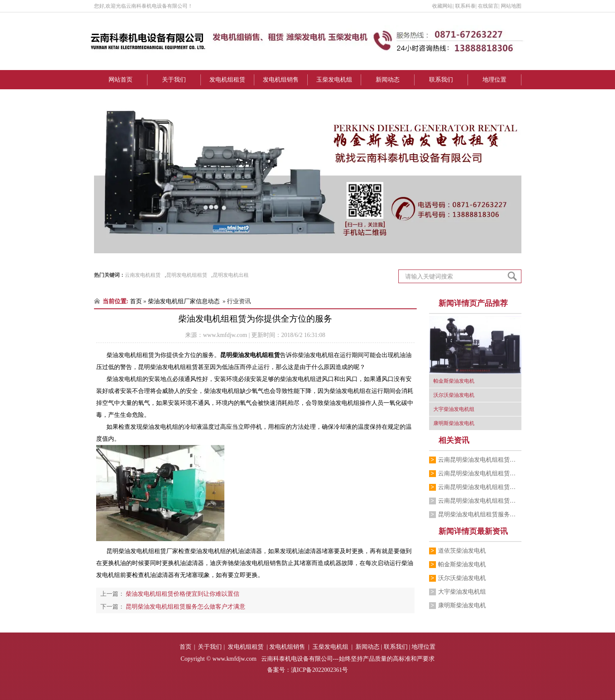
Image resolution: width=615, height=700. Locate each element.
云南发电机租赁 (143, 275)
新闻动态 (388, 80)
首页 (136, 301)
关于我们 (174, 80)
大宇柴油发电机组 (462, 592)
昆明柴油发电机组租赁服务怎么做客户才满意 (480, 514)
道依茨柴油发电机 (462, 551)
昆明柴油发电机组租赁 (250, 355)
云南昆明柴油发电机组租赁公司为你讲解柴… (480, 487)
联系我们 (441, 80)
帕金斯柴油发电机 (462, 564)
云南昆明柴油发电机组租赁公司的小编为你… (480, 501)
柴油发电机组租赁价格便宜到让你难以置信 (182, 594)
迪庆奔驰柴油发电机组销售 (246, 563)
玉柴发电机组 (334, 80)
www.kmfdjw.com (225, 335)
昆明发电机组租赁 (187, 275)
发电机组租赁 (227, 80)
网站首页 (121, 80)
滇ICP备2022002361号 (320, 670)
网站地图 (511, 6)
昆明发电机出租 (231, 275)
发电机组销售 (281, 80)
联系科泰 (465, 6)
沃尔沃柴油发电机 (462, 578)
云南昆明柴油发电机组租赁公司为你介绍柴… (480, 473)
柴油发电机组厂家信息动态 (184, 301)
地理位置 (494, 80)
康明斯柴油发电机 (462, 605)
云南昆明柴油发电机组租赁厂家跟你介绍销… (480, 460)
